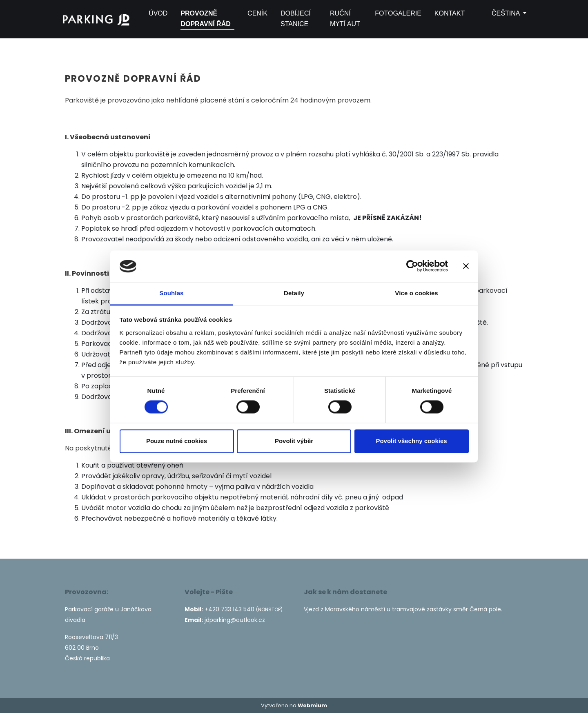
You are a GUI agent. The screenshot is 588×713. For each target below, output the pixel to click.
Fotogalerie (398, 13)
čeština (500, 13)
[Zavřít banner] (466, 266)
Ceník (257, 13)
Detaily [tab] (294, 293)
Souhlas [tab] (171, 293)
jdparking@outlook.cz (235, 620)
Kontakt (450, 13)
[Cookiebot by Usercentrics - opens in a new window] (412, 266)
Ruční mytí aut (345, 19)
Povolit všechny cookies (411, 441)
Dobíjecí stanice (296, 19)
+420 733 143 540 (229, 609)
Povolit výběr (294, 441)
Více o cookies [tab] (416, 293)
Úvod (158, 13)
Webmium (312, 705)
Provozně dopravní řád (205, 19)
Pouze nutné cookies (177, 441)
